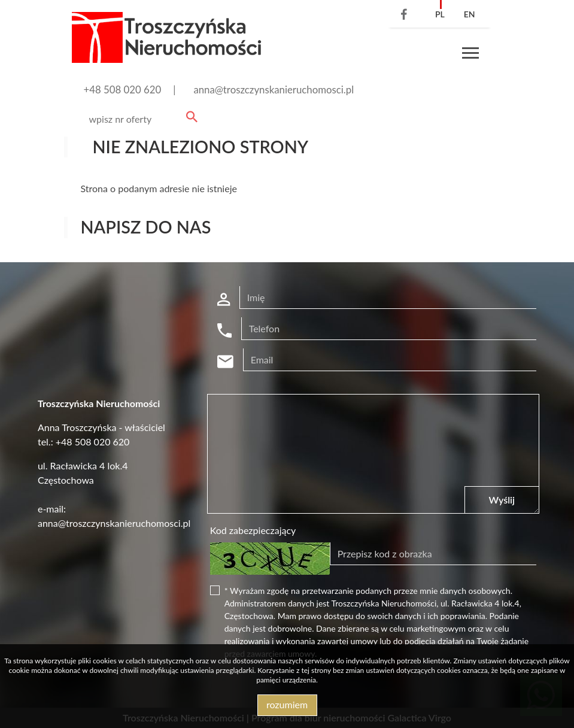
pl (440, 14)
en (470, 14)
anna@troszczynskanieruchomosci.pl (274, 90)
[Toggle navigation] (470, 55)
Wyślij (502, 500)
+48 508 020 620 (123, 90)
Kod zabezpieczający (253, 530)
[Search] (141, 119)
